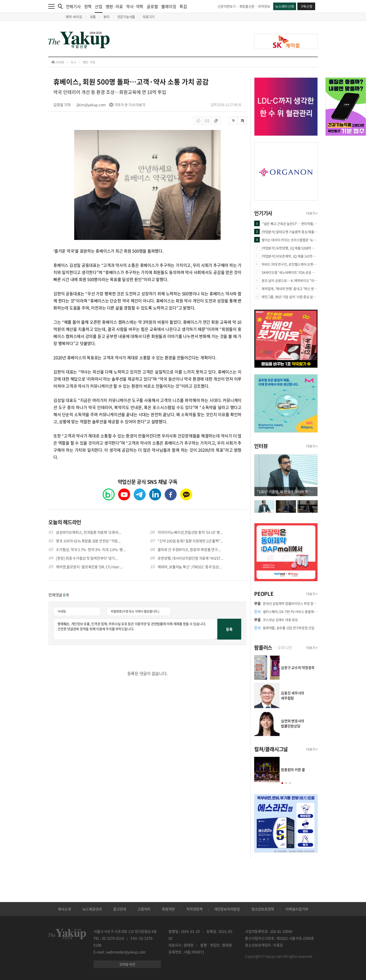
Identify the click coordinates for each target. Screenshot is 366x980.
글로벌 (152, 6)
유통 (93, 17)
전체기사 (73, 6)
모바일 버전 (127, 964)
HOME (58, 62)
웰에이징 (169, 6)
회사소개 (64, 909)
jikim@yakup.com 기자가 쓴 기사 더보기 (111, 105)
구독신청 (306, 6)
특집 (183, 6)
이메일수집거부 (297, 909)
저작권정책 (194, 909)
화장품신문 (247, 6)
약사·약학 (135, 6)
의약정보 (264, 6)
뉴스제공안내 (92, 909)
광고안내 (120, 909)
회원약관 (168, 909)
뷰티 (106, 17)
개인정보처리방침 (227, 909)
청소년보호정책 (263, 909)
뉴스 (73, 62)
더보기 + (312, 213)
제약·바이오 (74, 17)
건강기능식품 (126, 17)
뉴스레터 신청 (285, 6)
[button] (282, 783)
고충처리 (144, 909)
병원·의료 (114, 6)
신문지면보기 (227, 6)
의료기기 (149, 17)
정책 (88, 6)
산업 (99, 8)
